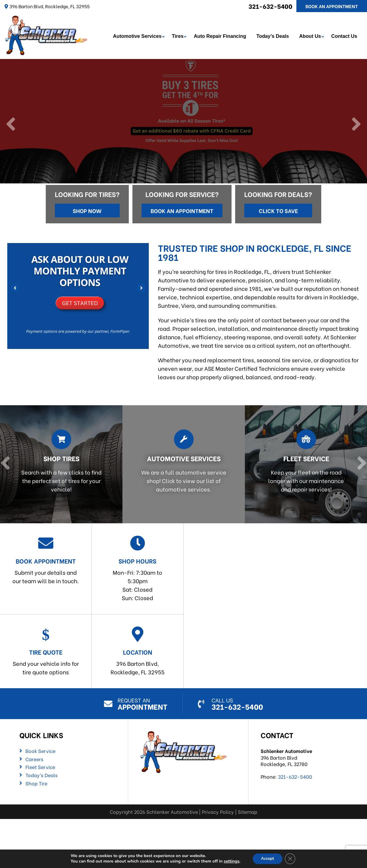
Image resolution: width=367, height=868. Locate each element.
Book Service (40, 750)
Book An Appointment (332, 6)
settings (230, 861)
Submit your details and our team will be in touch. (46, 559)
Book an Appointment (182, 210)
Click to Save (278, 210)
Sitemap (248, 811)
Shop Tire (36, 782)
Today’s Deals (274, 36)
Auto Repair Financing (221, 36)
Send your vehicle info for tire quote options (46, 651)
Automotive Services (138, 36)
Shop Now (87, 210)
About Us (311, 36)
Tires (178, 36)
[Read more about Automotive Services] (182, 464)
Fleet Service (40, 766)
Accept (267, 858)
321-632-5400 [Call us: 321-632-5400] (270, 6)
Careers (34, 758)
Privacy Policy (218, 811)
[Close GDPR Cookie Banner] (291, 859)
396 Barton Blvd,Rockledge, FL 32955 (138, 651)
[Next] (356, 124)
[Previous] (11, 124)
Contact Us (345, 36)
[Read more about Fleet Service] (304, 464)
